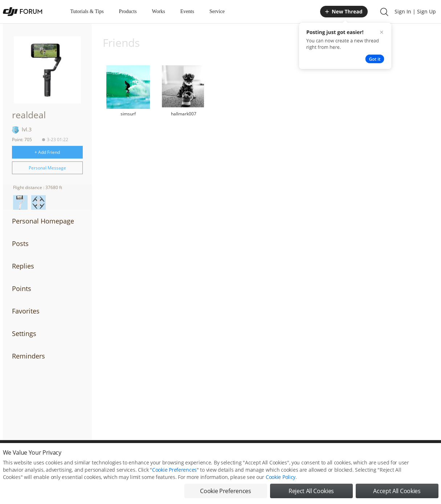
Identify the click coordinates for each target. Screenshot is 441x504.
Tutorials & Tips (87, 11)
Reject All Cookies (311, 491)
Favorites (26, 311)
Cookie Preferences (174, 470)
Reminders (28, 356)
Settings (24, 333)
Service (217, 11)
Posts (20, 243)
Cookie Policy (281, 477)
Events (187, 11)
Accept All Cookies (397, 491)
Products (128, 11)
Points (22, 288)
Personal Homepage (43, 221)
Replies (23, 266)
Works (159, 11)
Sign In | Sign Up (415, 11)
